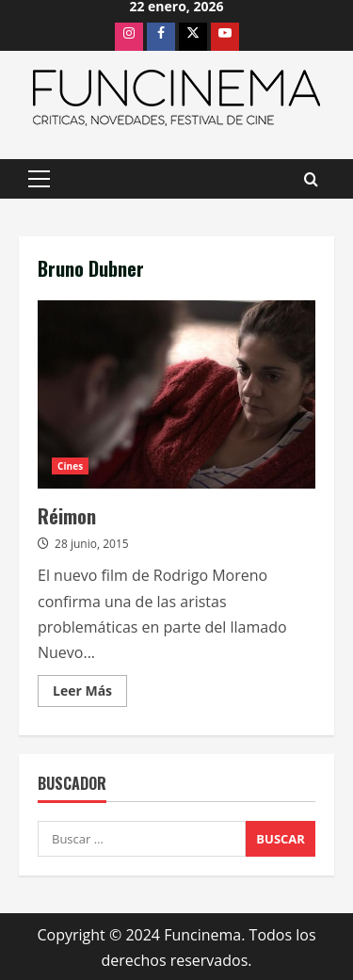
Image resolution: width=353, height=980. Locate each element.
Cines (70, 466)
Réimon (176, 394)
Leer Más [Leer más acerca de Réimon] (90, 694)
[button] (39, 179)
